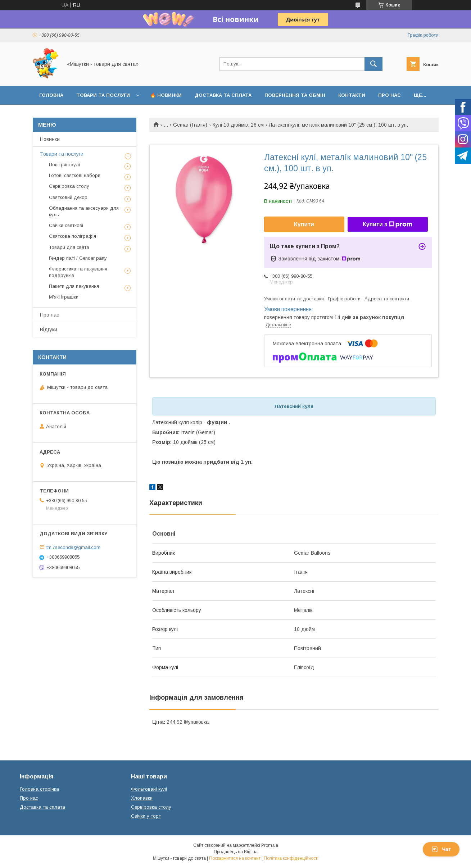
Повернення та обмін (295, 95)
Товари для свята (69, 247)
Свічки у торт (146, 816)
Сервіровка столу (69, 186)
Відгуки (49, 330)
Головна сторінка (39, 789)
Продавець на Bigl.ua (236, 852)
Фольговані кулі (149, 789)
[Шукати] (373, 64)
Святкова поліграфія (73, 236)
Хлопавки (142, 798)
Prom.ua (270, 845)
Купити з (388, 224)
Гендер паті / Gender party (78, 258)
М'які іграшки (64, 297)
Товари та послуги (103, 95)
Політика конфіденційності (291, 858)
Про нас (390, 95)
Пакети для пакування (74, 286)
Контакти (352, 95)
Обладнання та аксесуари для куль (84, 211)
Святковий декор (68, 197)
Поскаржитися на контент (235, 858)
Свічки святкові (66, 225)
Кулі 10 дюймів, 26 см (238, 125)
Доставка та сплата (223, 95)
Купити (304, 224)
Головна (51, 95)
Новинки (50, 139)
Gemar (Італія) (190, 125)
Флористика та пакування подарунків (78, 272)
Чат (441, 849)
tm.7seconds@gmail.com (73, 547)
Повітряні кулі (64, 165)
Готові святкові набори (75, 175)
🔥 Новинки (166, 95)
